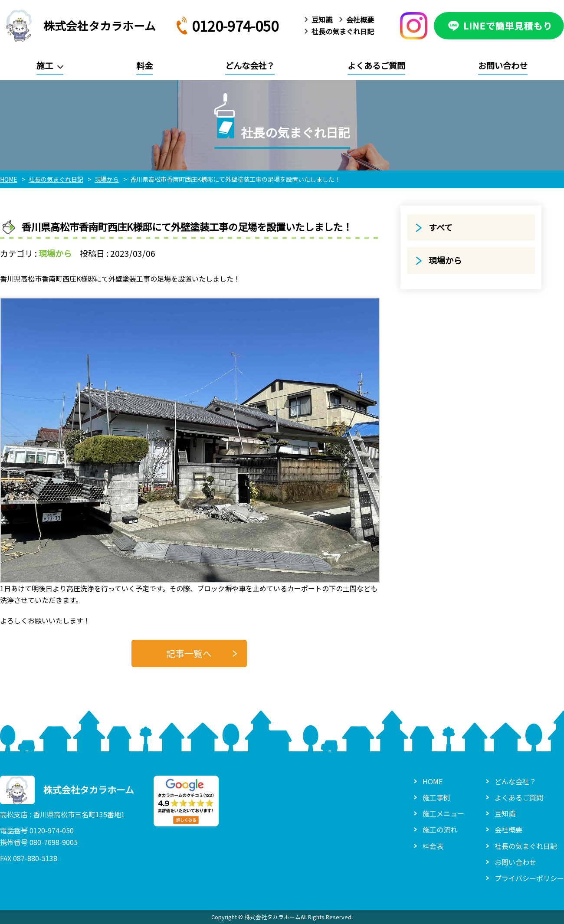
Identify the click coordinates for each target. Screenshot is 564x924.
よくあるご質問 (376, 66)
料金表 (433, 846)
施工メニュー (443, 813)
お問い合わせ (503, 66)
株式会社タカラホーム (78, 26)
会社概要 (360, 20)
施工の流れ (440, 829)
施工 (45, 66)
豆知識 (322, 20)
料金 (144, 66)
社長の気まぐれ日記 (343, 31)
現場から (55, 253)
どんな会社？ (250, 66)
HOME (433, 781)
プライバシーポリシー (529, 878)
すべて (441, 227)
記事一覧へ (189, 653)
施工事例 (436, 797)
